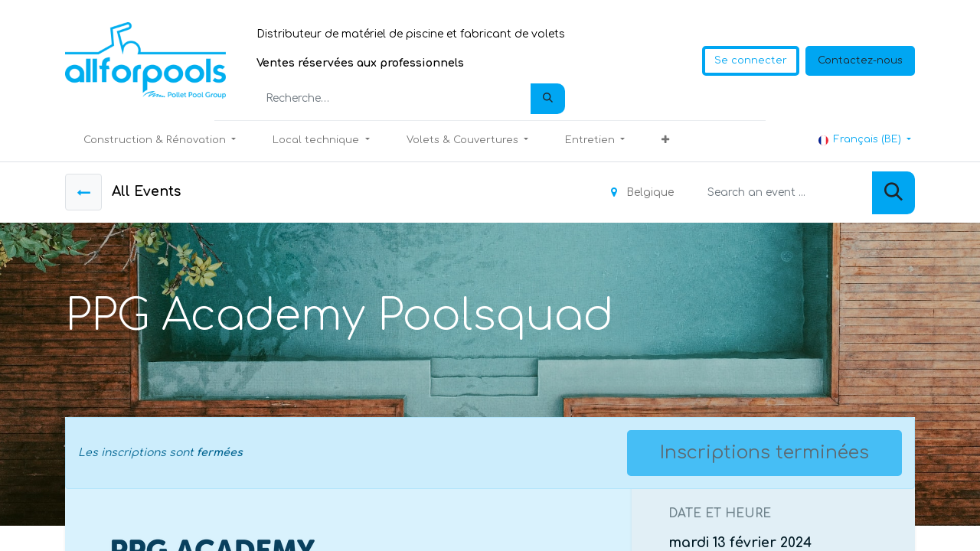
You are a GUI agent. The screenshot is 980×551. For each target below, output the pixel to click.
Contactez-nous (860, 60)
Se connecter (751, 60)
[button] (665, 141)
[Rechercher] (548, 99)
